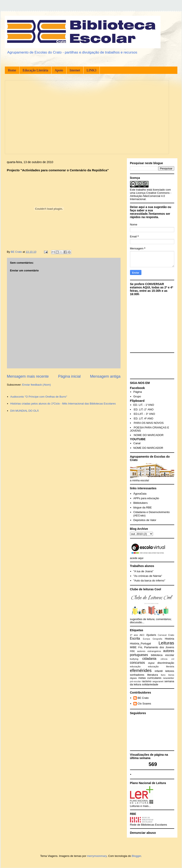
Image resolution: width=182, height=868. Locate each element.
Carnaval (162, 635)
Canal (137, 443)
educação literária (161, 666)
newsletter (168, 678)
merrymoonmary (97, 856)
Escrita (135, 638)
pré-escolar (136, 681)
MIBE (133, 647)
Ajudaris (151, 635)
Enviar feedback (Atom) (36, 385)
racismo (147, 681)
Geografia (157, 639)
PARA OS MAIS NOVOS (149, 423)
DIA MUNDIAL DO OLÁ (25, 411)
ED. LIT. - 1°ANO (144, 405)
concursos (137, 663)
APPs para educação (146, 498)
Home (12, 70)
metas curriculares (150, 678)
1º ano (134, 635)
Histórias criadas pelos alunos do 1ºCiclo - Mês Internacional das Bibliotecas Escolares (63, 404)
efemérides (141, 670)
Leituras (166, 643)
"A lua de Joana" (143, 571)
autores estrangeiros (149, 651)
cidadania (149, 659)
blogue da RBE (143, 507)
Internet (75, 70)
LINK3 (92, 70)
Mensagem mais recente (28, 376)
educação (135, 666)
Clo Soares (144, 704)
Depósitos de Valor (145, 520)
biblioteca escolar (162, 655)
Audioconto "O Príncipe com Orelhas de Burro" (39, 397)
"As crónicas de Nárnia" (148, 576)
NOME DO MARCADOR (149, 435)
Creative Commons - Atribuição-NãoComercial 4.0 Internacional (151, 196)
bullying (134, 659)
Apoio (59, 70)
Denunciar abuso (143, 833)
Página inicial (69, 376)
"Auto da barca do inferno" (149, 581)
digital (151, 663)
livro (163, 675)
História (169, 639)
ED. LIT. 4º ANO (144, 418)
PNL (140, 647)
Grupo (137, 396)
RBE (133, 651)
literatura (153, 675)
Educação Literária (35, 70)
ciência (164, 659)
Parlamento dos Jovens (159, 647)
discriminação (166, 663)
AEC (142, 635)
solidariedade (150, 684)
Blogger (136, 856)
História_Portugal (141, 643)
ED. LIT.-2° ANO (144, 409)
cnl (173, 659)
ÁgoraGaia (140, 494)
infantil (159, 671)
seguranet (158, 681)
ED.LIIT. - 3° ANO (144, 414)
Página (138, 392)
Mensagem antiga (105, 376)
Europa (146, 639)
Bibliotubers (141, 503)
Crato (171, 635)
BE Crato (143, 698)
